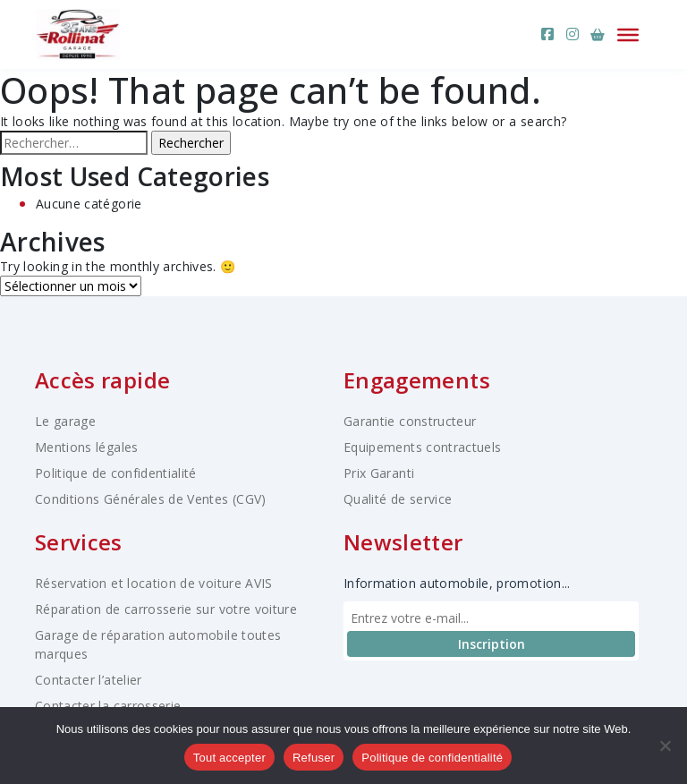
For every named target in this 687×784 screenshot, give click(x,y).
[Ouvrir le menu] (628, 34)
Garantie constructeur (410, 421)
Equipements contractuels (422, 447)
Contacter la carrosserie (108, 706)
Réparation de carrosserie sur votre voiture (166, 609)
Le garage (65, 421)
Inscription (492, 644)
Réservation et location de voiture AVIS (154, 583)
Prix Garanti (379, 473)
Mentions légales (87, 447)
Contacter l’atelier (89, 680)
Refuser (314, 758)
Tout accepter (229, 758)
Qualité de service (398, 499)
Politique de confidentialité (116, 473)
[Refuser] (665, 746)
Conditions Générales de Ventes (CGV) (151, 499)
